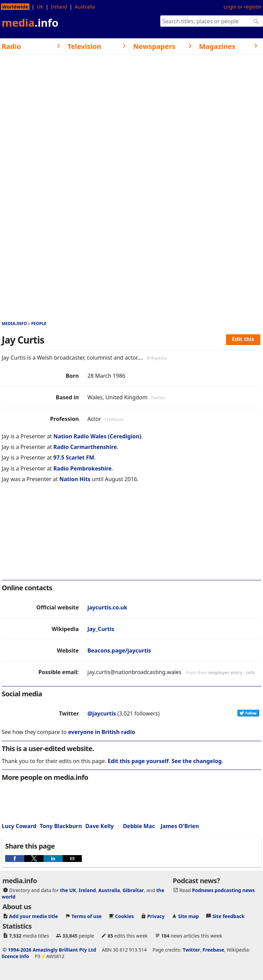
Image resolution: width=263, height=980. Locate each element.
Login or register (243, 7)
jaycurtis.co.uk (107, 607)
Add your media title (34, 916)
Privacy (156, 916)
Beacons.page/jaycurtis (119, 650)
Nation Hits (75, 479)
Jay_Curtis (101, 629)
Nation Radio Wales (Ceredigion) (97, 436)
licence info (15, 956)
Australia (85, 7)
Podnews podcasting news (223, 890)
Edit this (243, 339)
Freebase (214, 950)
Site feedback (228, 916)
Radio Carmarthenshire (85, 447)
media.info (14, 324)
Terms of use (87, 916)
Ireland (59, 7)
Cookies (124, 916)
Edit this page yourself (138, 761)
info (251, 672)
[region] (131, 536)
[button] (15, 859)
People (39, 324)
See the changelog (197, 761)
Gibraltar (133, 890)
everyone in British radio (102, 732)
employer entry (225, 672)
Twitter (191, 950)
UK (40, 7)
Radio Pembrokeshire (83, 468)
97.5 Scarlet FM (74, 457)
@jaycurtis (102, 713)
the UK (68, 890)
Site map (189, 916)
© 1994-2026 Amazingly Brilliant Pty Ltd (49, 950)
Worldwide (15, 7)
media (30, 23)
